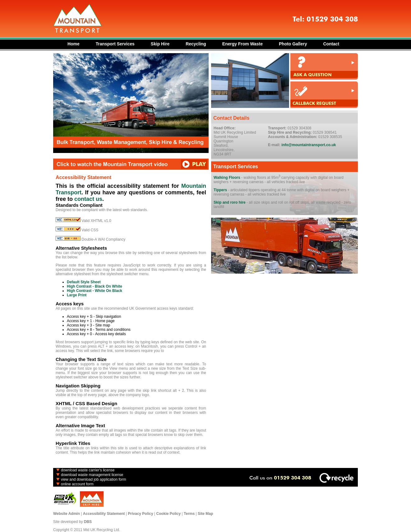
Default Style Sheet (84, 282)
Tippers (220, 190)
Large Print (77, 295)
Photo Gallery (293, 44)
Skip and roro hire (230, 202)
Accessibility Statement (104, 514)
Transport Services (115, 44)
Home (74, 44)
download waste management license (92, 475)
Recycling (196, 44)
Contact (331, 44)
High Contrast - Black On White (95, 286)
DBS (88, 522)
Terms (189, 514)
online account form (77, 484)
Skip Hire (160, 44)
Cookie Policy (169, 514)
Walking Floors (227, 178)
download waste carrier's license (88, 470)
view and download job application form (93, 479)
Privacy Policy (140, 514)
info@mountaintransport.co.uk (309, 145)
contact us (88, 199)
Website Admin (67, 514)
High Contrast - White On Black (95, 291)
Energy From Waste (242, 44)
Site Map (205, 514)
